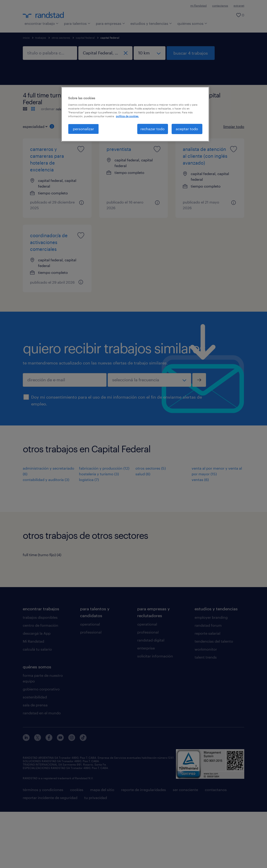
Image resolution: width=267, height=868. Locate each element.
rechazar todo (153, 129)
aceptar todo (187, 129)
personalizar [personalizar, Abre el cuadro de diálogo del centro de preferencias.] (83, 129)
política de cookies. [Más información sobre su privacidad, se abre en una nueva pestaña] (127, 116)
